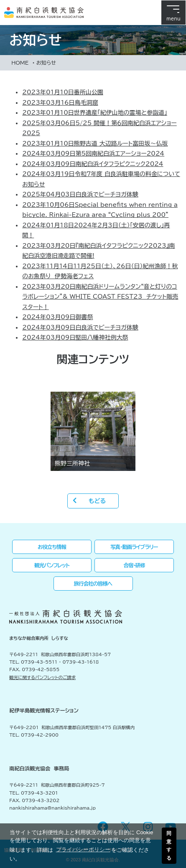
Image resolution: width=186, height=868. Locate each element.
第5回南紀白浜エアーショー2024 (93, 153)
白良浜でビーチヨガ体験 (80, 194)
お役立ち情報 (52, 547)
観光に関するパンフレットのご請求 (42, 677)
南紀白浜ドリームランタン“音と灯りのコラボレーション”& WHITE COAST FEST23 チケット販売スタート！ (100, 297)
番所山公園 (62, 92)
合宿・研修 (134, 565)
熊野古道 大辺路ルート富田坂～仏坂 (95, 143)
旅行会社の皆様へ (93, 584)
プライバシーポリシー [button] (83, 849)
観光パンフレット (52, 565)
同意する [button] (169, 845)
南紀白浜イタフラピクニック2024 (93, 164)
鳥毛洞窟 (60, 103)
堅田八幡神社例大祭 (75, 337)
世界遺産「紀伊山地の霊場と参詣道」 (95, 113)
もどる (97, 501)
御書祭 (57, 317)
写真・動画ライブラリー (134, 547)
